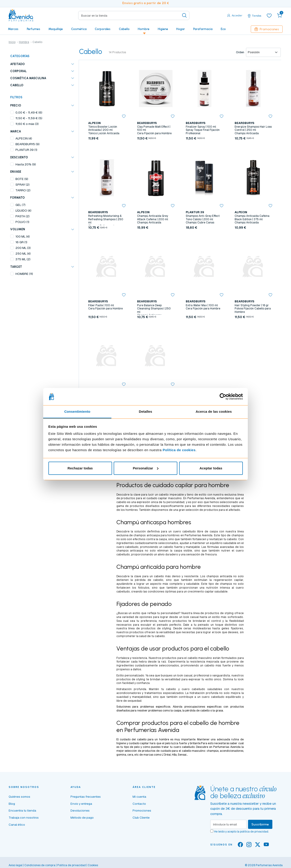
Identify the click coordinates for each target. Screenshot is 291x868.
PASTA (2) (23, 216)
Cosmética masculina (28, 78)
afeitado (234, 510)
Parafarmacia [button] (203, 29)
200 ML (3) (23, 248)
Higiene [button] (163, 29)
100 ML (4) (23, 236)
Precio (16, 105)
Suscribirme (260, 824)
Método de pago (82, 817)
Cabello (17, 85)
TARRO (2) (23, 190)
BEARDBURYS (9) (28, 144)
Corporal (18, 71)
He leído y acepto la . (241, 832)
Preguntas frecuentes (86, 797)
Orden (240, 52)
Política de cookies (179, 450)
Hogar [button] (181, 29)
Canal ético (17, 825)
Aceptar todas (211, 468)
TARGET (16, 267)
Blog (12, 804)
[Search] (134, 15)
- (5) (29, 118)
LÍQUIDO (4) (23, 210)
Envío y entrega (81, 804)
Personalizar (146, 468)
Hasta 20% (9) (26, 164)
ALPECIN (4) (24, 138)
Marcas (13, 29)
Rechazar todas (80, 468)
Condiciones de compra (40, 865)
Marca (16, 131)
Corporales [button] (103, 29)
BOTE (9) (22, 179)
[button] (280, 15)
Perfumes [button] (34, 29)
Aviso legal (15, 865)
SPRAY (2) (23, 185)
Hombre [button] (144, 29)
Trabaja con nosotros (24, 817)
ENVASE (16, 172)
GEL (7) (20, 205)
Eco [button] (223, 29)
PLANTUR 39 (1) (26, 150)
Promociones (267, 29)
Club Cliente (141, 817)
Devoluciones (80, 810)
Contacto (139, 804)
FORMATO (18, 198)
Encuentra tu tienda (22, 810)
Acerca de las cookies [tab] (214, 411)
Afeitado (18, 64)
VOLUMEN (18, 229)
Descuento (19, 157)
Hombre (24, 42)
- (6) (29, 112)
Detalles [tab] (145, 411)
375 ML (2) (23, 259)
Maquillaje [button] (56, 29)
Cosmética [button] (79, 29)
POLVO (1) (22, 222)
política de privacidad (254, 832)
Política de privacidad (71, 865)
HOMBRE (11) (24, 274)
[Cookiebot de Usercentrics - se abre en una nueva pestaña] (223, 397)
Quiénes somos (19, 797)
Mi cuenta (139, 797)
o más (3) (27, 124)
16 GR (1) (21, 242)
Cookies (93, 865)
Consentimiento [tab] (77, 411)
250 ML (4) (23, 253)
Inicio (12, 42)
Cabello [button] (124, 29)
